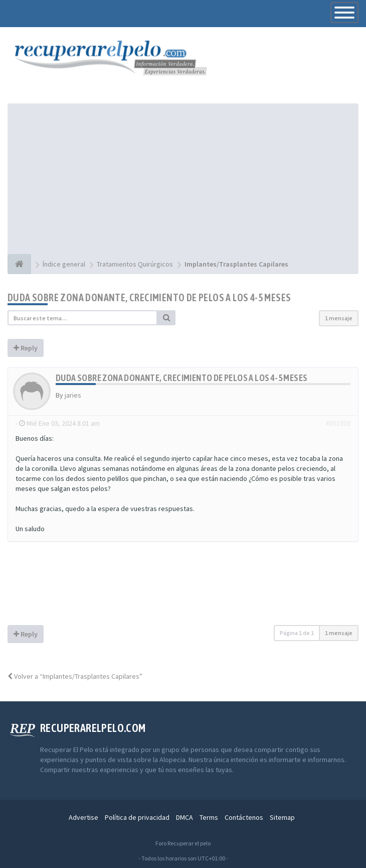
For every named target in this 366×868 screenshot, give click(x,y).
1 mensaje (339, 318)
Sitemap (282, 817)
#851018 (338, 423)
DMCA (185, 817)
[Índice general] (19, 264)
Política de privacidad (137, 817)
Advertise (83, 817)
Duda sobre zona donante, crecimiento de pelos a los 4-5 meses (149, 297)
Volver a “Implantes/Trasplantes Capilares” (75, 676)
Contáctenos (244, 817)
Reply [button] (26, 348)
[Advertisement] (183, 179)
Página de (297, 633)
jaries (73, 395)
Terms (209, 817)
